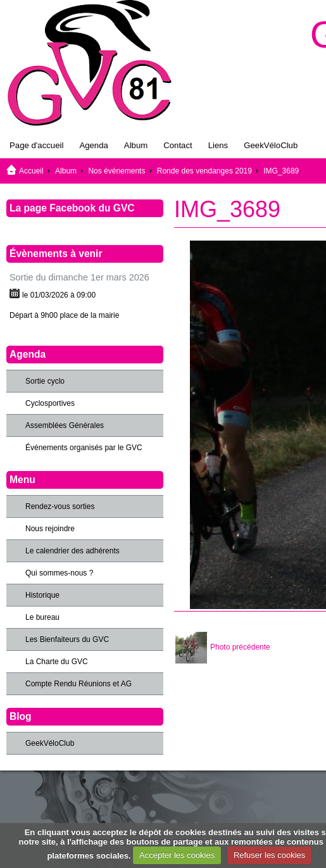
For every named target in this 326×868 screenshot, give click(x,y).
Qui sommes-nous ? (59, 573)
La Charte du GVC (57, 662)
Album (136, 145)
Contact (178, 145)
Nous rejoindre (50, 529)
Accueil (31, 171)
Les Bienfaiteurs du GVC (67, 639)
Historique (42, 595)
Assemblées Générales (65, 425)
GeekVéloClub (271, 145)
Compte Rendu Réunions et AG (78, 684)
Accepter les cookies (177, 855)
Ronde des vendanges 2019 (204, 171)
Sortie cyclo (45, 381)
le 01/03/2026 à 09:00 (59, 295)
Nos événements (116, 171)
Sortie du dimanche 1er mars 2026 (79, 277)
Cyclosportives (50, 403)
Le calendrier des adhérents (72, 551)
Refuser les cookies (269, 855)
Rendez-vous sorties (60, 506)
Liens (218, 145)
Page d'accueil (36, 145)
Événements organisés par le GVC (84, 448)
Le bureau (42, 617)
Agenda (93, 145)
